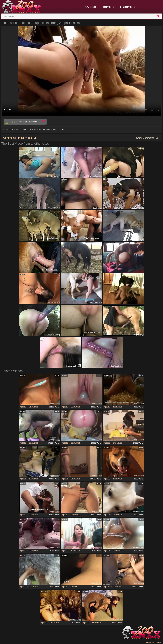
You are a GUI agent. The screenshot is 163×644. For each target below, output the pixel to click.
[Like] (10, 122)
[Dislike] (43, 122)
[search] (158, 16)
